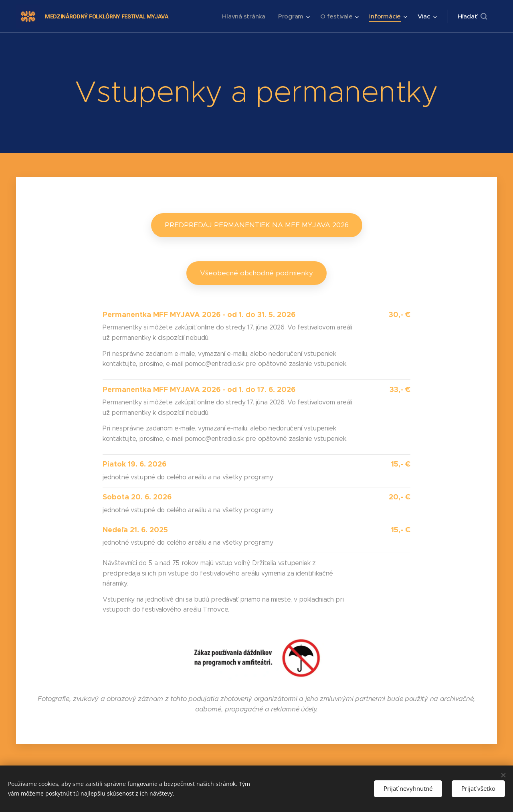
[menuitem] (242, 16)
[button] (472, 16)
